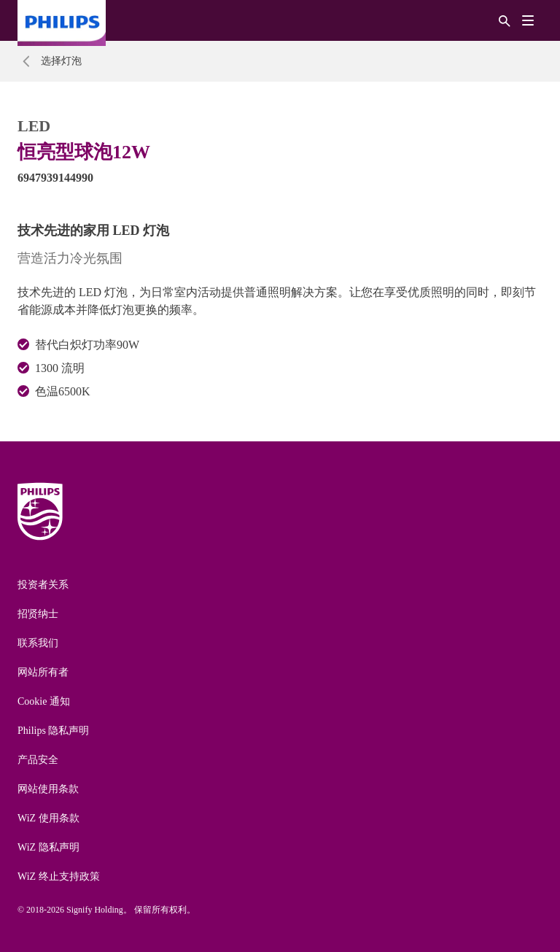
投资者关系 (43, 585)
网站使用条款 (48, 789)
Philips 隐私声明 (53, 731)
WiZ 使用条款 (48, 818)
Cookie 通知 (44, 701)
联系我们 (38, 643)
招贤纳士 (38, 614)
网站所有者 (43, 672)
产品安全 (38, 760)
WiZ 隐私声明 (48, 847)
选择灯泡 (61, 61)
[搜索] (505, 20)
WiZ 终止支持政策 (59, 876)
